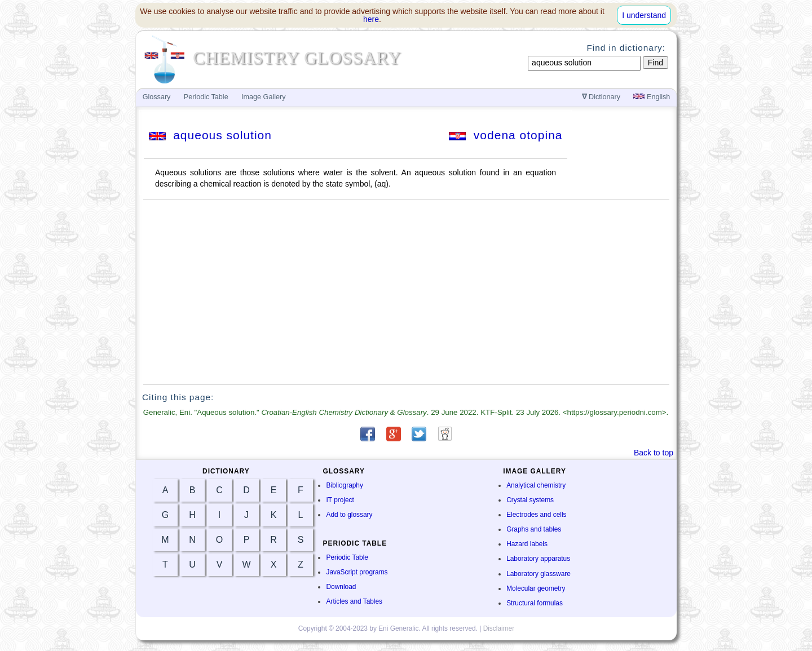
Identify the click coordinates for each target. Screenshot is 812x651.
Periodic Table (347, 557)
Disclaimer (499, 628)
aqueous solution (210, 135)
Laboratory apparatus (538, 559)
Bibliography (344, 485)
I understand (644, 15)
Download (341, 587)
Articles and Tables (354, 601)
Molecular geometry (536, 588)
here (371, 19)
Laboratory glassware (539, 574)
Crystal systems (530, 500)
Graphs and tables (534, 529)
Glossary (157, 97)
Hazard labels (527, 544)
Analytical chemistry (536, 485)
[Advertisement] (407, 292)
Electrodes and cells (536, 515)
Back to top (654, 453)
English (652, 97)
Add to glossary (349, 515)
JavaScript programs (357, 572)
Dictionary (601, 97)
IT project (340, 500)
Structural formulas (535, 603)
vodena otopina (506, 135)
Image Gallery (263, 97)
